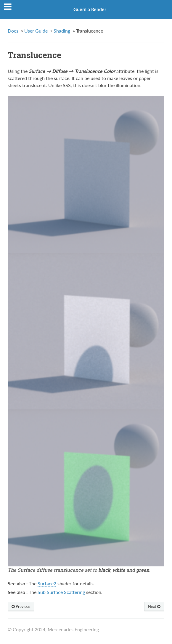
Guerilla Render (90, 9)
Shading (62, 31)
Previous (21, 606)
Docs (13, 31)
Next (154, 606)
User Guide (36, 31)
